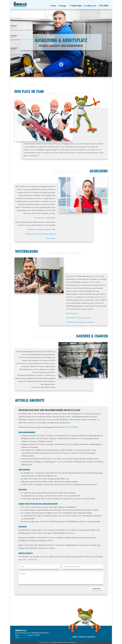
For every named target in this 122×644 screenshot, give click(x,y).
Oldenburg (52, 234)
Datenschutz (91, 637)
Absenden (97, 589)
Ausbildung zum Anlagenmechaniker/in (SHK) (41, 230)
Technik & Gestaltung (42, 234)
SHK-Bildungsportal (72, 313)
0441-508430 (23, 635)
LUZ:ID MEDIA (80, 642)
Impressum (82, 637)
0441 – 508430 (28, 560)
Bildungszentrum (30, 234)
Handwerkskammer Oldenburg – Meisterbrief (80, 322)
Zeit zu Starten (51, 238)
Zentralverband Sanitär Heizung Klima (78, 318)
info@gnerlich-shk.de (25, 637)
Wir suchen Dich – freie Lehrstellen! (45, 218)
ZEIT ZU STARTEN (72, 427)
